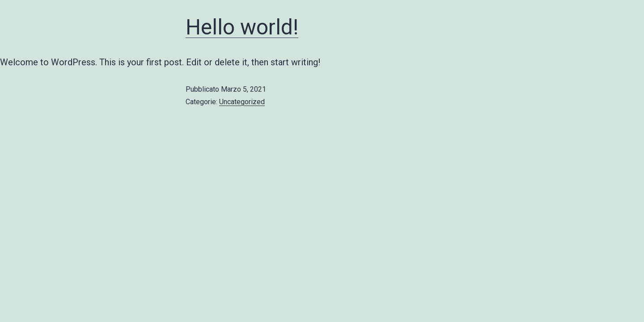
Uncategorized (242, 102)
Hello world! (242, 27)
